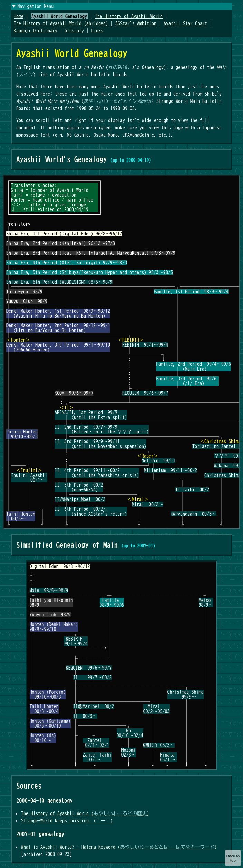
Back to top (233, 858)
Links (97, 31)
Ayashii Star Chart (185, 23)
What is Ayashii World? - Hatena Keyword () (119, 847)
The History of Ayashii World (129, 16)
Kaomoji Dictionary (36, 31)
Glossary (74, 31)
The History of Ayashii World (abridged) (61, 23)
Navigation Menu (35, 6)
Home (19, 16)
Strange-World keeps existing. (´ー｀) (67, 821)
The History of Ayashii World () (85, 813)
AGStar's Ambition (136, 23)
